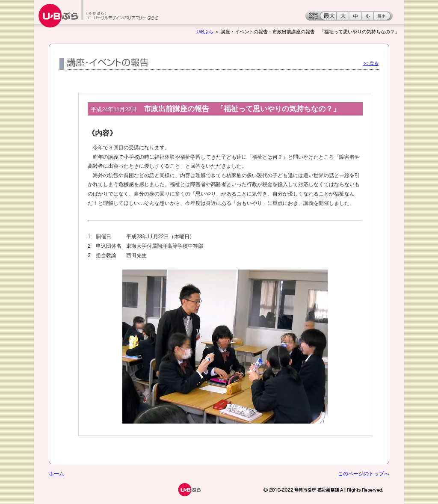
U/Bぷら (205, 32)
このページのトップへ (364, 474)
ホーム (56, 474)
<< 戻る (371, 63)
